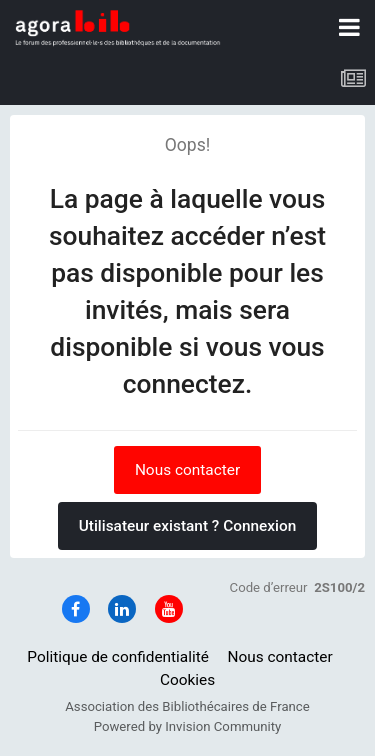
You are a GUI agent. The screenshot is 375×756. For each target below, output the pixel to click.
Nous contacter (187, 470)
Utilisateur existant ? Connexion (188, 526)
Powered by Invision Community (188, 726)
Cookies (187, 680)
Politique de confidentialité (118, 657)
